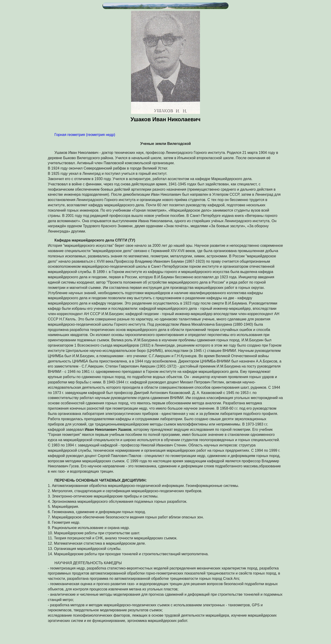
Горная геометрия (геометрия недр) (85, 135)
